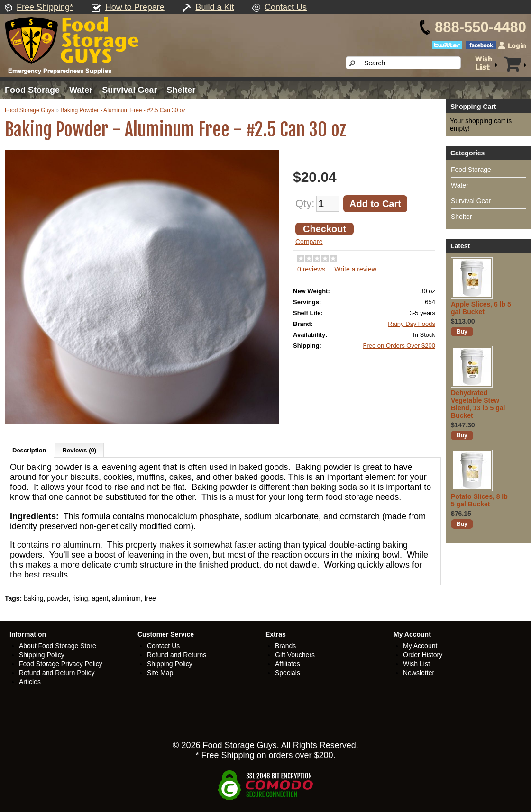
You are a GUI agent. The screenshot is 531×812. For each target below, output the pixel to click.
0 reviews (311, 269)
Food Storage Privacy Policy (61, 664)
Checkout (325, 229)
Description (29, 450)
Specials (288, 673)
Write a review (355, 269)
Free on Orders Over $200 (399, 346)
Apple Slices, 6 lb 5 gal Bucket (481, 308)
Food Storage (32, 90)
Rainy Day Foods (412, 324)
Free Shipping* (45, 7)
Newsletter (419, 673)
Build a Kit (215, 7)
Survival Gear (129, 90)
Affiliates (288, 664)
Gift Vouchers (295, 655)
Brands (285, 646)
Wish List (417, 664)
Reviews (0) (80, 450)
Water (81, 90)
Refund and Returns (177, 655)
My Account (420, 646)
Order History (423, 655)
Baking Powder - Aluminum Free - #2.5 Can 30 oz (123, 110)
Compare (309, 242)
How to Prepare (135, 7)
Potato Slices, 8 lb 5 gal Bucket (479, 500)
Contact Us (286, 7)
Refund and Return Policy (57, 673)
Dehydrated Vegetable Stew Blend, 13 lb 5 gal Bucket (478, 404)
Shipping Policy (42, 655)
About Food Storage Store (58, 646)
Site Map (160, 673)
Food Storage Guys (29, 110)
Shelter (181, 90)
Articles (30, 682)
